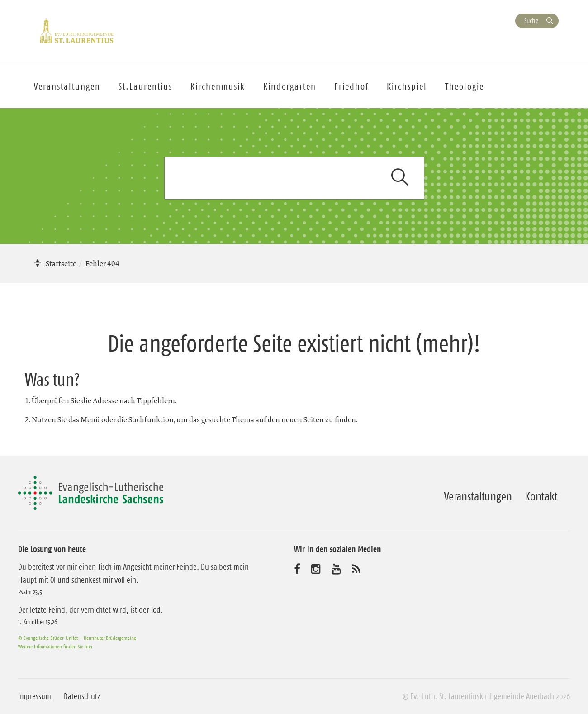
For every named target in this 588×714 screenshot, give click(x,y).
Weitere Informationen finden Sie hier (55, 646)
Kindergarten (290, 86)
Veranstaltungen (478, 496)
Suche (531, 21)
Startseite (61, 263)
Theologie (465, 86)
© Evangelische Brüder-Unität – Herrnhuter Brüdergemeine (77, 638)
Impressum (35, 696)
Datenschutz (82, 696)
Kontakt (541, 496)
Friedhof (351, 86)
